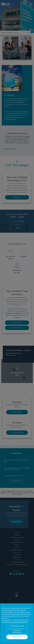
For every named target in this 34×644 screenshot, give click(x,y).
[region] (17, 624)
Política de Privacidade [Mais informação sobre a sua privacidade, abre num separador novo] (9, 622)
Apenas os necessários (17, 632)
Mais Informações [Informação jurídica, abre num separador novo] (22, 622)
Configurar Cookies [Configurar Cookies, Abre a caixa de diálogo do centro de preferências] (17, 626)
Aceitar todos (17, 637)
